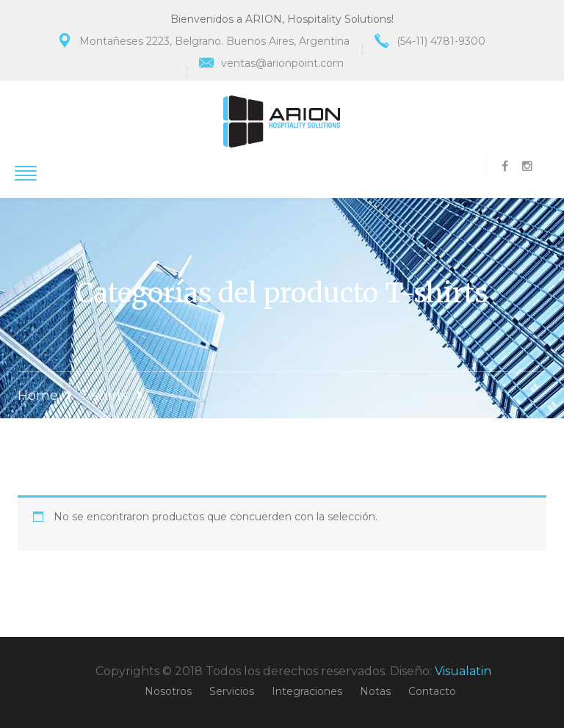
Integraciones (307, 691)
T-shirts (104, 396)
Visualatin (463, 671)
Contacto (432, 691)
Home (38, 396)
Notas (375, 691)
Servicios (232, 691)
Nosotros (168, 691)
